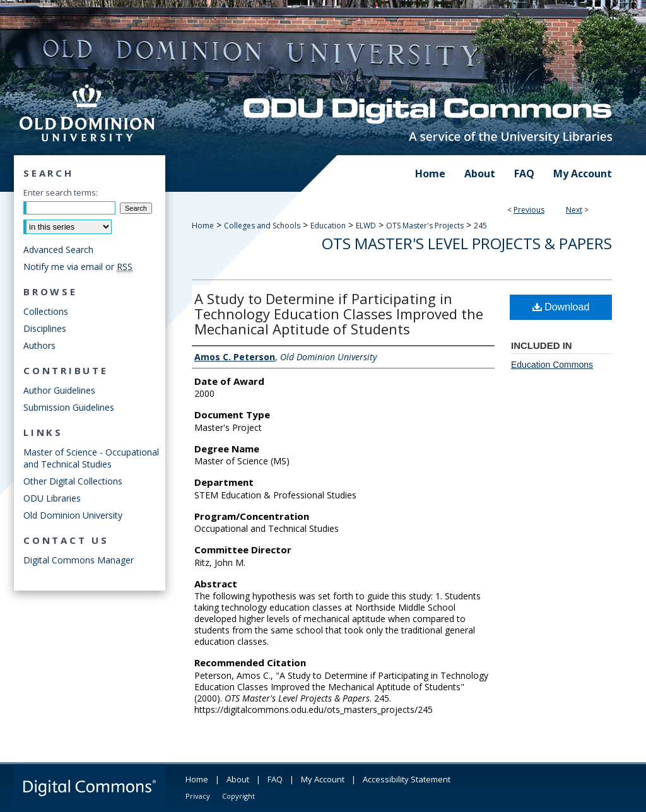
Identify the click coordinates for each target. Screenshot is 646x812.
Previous (529, 210)
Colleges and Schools (262, 226)
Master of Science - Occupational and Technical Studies (91, 458)
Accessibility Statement (407, 779)
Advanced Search (58, 250)
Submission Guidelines (69, 407)
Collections (46, 311)
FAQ (275, 779)
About (238, 779)
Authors (39, 345)
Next (574, 210)
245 (480, 226)
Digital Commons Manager (79, 560)
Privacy (198, 796)
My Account (323, 779)
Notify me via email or (78, 267)
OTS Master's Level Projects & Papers (467, 243)
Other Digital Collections (73, 481)
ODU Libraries (52, 498)
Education (328, 226)
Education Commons (552, 365)
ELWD (366, 226)
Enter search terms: (61, 192)
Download (561, 307)
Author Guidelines (59, 390)
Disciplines (45, 328)
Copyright (238, 796)
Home (203, 226)
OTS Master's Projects (425, 226)
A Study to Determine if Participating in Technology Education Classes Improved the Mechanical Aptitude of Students (339, 314)
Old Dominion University (73, 515)
